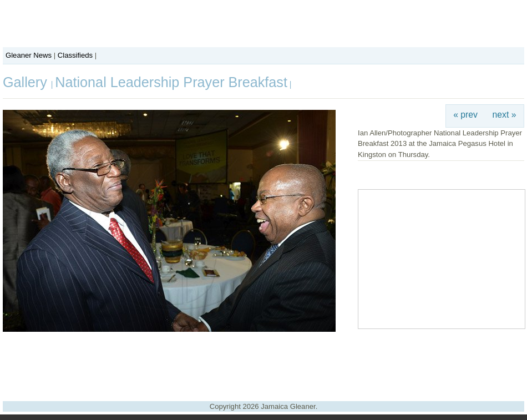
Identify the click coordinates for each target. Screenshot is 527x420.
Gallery (27, 82)
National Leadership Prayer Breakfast (171, 82)
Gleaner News (29, 55)
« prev (465, 115)
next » (505, 115)
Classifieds (75, 55)
